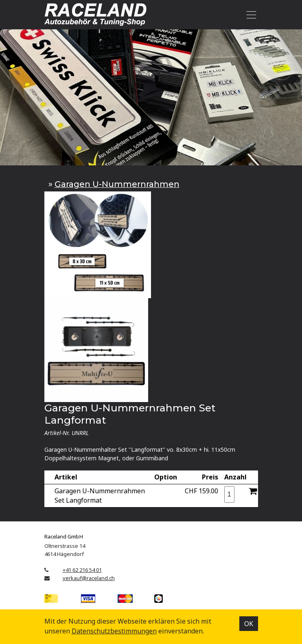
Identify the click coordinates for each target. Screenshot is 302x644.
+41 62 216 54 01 (82, 570)
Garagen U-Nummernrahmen (117, 184)
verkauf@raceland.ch (89, 578)
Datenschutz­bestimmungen (114, 631)
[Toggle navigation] (250, 15)
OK (249, 624)
